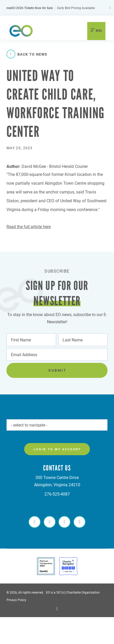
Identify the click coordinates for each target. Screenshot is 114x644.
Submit (57, 370)
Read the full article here (29, 226)
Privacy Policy (16, 600)
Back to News (27, 54)
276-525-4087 (57, 494)
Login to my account (57, 449)
